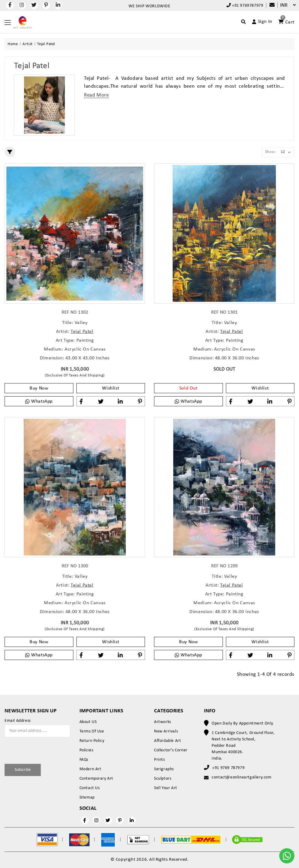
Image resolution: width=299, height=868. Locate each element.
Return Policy (92, 741)
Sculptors (163, 779)
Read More (96, 95)
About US (88, 722)
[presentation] (40, 750)
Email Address (18, 721)
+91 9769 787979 (228, 768)
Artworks (163, 722)
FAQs (84, 760)
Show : (271, 152)
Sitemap (87, 797)
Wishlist (111, 388)
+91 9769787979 (245, 5)
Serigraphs (164, 769)
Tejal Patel (82, 332)
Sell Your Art (166, 788)
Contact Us (90, 788)
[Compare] (269, 5)
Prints (160, 760)
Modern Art (90, 769)
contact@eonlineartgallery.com (241, 777)
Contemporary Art (97, 779)
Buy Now (39, 388)
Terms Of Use (92, 731)
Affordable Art (167, 741)
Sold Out (188, 388)
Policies (86, 750)
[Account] (260, 22)
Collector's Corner (171, 750)
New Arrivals (166, 731)
